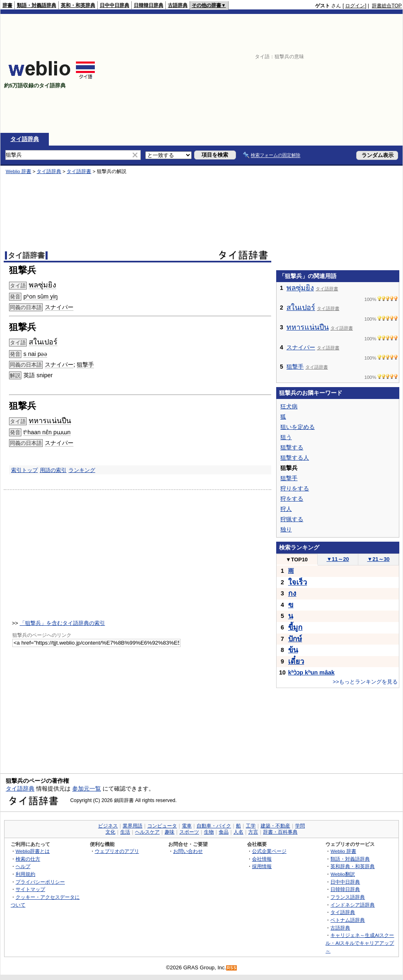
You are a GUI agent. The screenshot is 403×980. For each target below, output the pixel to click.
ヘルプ (23, 866)
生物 (209, 832)
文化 (110, 832)
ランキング (82, 470)
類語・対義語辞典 (37, 5)
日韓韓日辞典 (149, 5)
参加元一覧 (87, 789)
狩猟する (292, 519)
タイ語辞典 (25, 139)
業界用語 (133, 826)
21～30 (379, 559)
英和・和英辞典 (78, 5)
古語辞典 (178, 5)
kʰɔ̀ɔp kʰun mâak (311, 672)
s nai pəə (35, 354)
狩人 (286, 509)
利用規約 (25, 874)
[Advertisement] (296, 73)
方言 (253, 832)
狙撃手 (85, 365)
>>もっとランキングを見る (365, 682)
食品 (224, 832)
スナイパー (59, 307)
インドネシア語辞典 (353, 905)
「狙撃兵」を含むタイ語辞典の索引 (62, 623)
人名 (238, 832)
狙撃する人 (295, 458)
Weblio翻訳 (342, 874)
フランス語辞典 (348, 897)
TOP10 (297, 560)
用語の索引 (53, 470)
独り (286, 529)
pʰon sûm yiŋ (41, 296)
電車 (187, 826)
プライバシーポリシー (40, 882)
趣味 (169, 832)
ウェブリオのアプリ (117, 851)
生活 (125, 832)
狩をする (292, 499)
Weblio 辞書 (18, 171)
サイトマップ (30, 889)
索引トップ (24, 470)
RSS (232, 968)
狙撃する (292, 447)
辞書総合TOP (387, 6)
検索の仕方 (28, 859)
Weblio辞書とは (33, 851)
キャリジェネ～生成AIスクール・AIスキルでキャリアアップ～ (360, 943)
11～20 (338, 559)
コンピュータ (162, 826)
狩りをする (295, 488)
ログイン (355, 6)
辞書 (7, 5)
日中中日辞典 (114, 5)
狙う (286, 437)
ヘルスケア (147, 832)
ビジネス (108, 826)
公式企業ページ (269, 851)
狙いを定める (298, 427)
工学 (251, 826)
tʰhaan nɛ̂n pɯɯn (47, 432)
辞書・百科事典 (280, 832)
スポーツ (189, 832)
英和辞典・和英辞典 (353, 866)
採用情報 (262, 866)
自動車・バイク (214, 826)
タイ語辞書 (79, 171)
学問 (300, 826)
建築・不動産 (275, 826)
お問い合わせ (188, 851)
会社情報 (262, 859)
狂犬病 (289, 406)
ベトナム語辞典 (348, 920)
